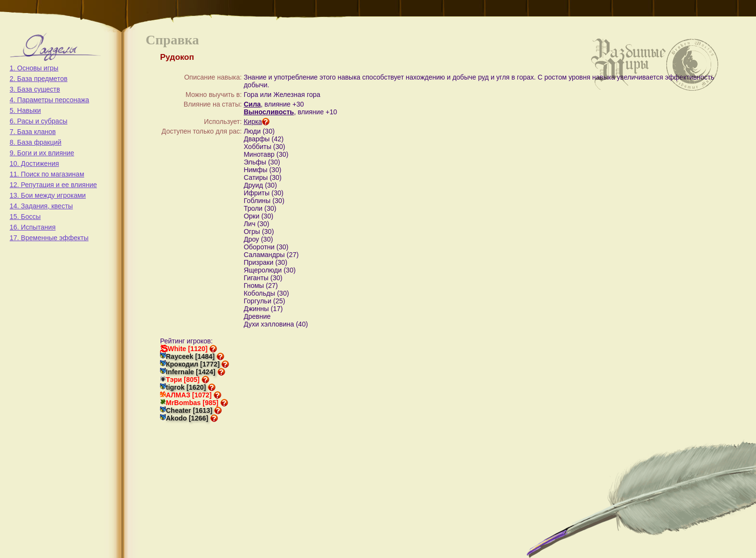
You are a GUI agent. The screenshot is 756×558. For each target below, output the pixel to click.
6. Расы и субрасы (39, 121)
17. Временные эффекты (49, 238)
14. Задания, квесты (41, 206)
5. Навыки (25, 110)
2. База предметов (39, 79)
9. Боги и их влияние (42, 153)
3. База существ (35, 89)
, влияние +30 (282, 104)
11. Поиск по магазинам (47, 174)
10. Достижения (34, 163)
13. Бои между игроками (48, 195)
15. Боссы (25, 217)
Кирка (256, 122)
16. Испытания (33, 227)
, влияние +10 (316, 112)
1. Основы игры (34, 68)
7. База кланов (33, 132)
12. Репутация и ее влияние (53, 185)
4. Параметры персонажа (49, 100)
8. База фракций (35, 142)
